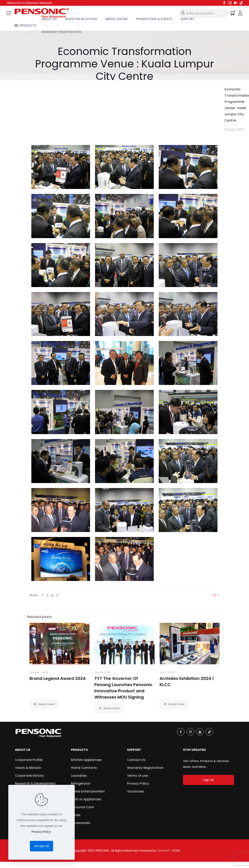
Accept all (41, 846)
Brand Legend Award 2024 (58, 678)
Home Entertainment (88, 791)
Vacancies (135, 791)
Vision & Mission (28, 768)
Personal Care (82, 807)
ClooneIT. (164, 851)
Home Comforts (84, 768)
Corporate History (29, 776)
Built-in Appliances (86, 799)
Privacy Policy (138, 783)
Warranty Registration (145, 768)
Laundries (79, 776)
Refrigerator (81, 783)
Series (76, 815)
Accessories (81, 823)
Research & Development (35, 783)
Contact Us (136, 760)
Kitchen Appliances (86, 760)
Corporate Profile (29, 760)
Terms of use (137, 776)
